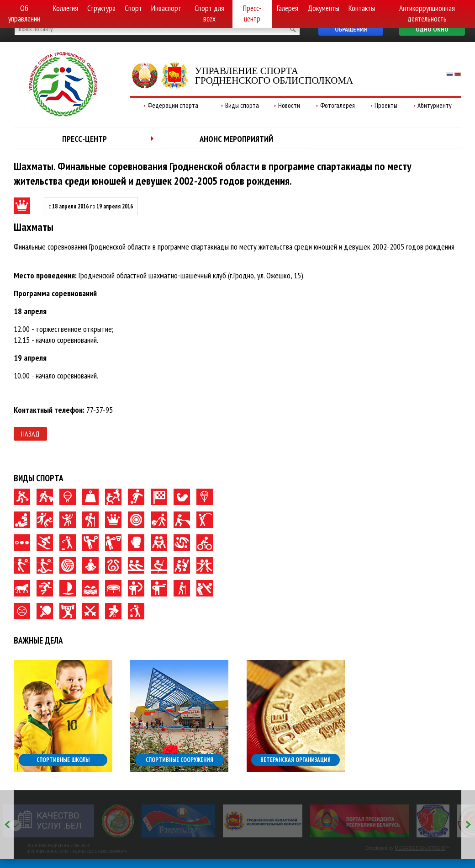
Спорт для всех (209, 13)
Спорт (133, 8)
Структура (101, 8)
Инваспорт (166, 8)
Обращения (351, 29)
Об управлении (24, 13)
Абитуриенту (435, 105)
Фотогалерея (338, 105)
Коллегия (66, 8)
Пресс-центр (252, 13)
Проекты (386, 105)
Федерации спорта (173, 105)
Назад (30, 434)
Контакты (362, 8)
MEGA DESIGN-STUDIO (420, 848)
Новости (289, 105)
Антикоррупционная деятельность (427, 13)
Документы (323, 8)
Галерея (288, 8)
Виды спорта (242, 105)
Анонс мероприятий (236, 139)
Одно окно (432, 29)
